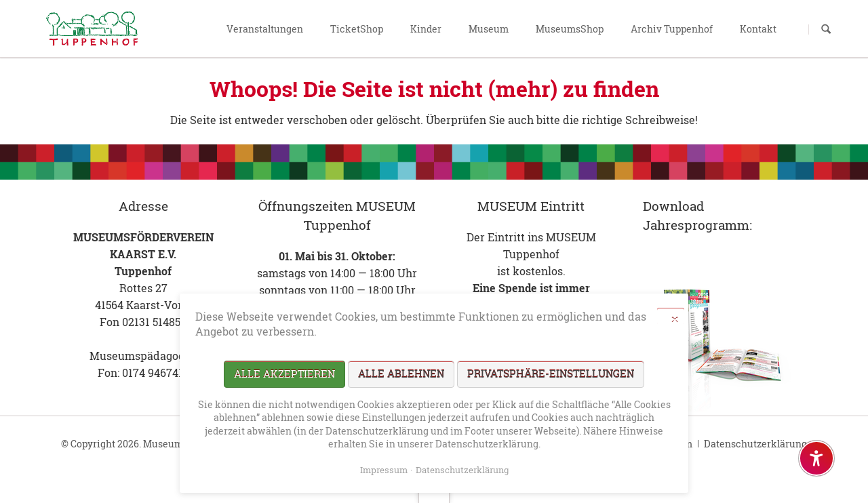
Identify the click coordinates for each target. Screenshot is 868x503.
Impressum (384, 470)
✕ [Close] (675, 319)
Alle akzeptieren (284, 374)
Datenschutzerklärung (755, 444)
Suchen (826, 29)
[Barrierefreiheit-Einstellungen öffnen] (816, 458)
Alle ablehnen (401, 374)
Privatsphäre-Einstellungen (551, 374)
